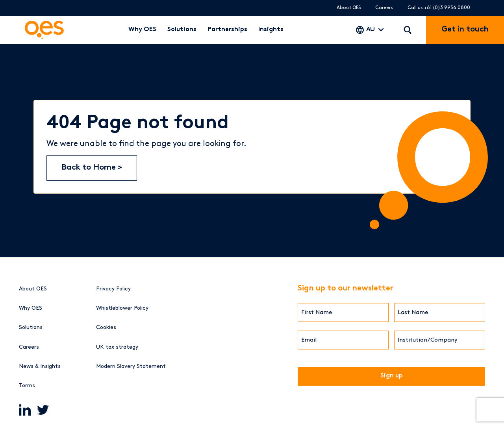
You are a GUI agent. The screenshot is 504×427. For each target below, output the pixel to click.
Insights (271, 30)
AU (371, 30)
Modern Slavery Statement (131, 366)
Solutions (182, 30)
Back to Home (90, 168)
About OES (349, 8)
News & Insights (40, 366)
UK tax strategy (117, 347)
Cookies (106, 327)
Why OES (142, 30)
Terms (27, 385)
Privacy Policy (113, 289)
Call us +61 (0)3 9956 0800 (439, 8)
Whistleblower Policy (122, 308)
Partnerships (227, 30)
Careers (384, 8)
